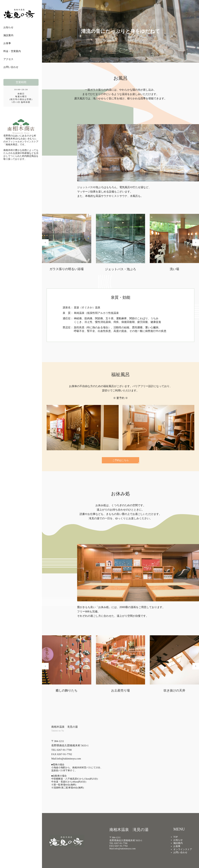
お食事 (7, 43)
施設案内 (8, 35)
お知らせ (8, 27)
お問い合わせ (11, 67)
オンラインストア (183, 849)
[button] (45, 243)
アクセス (8, 59)
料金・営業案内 (12, 51)
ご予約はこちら (121, 460)
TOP (176, 837)
